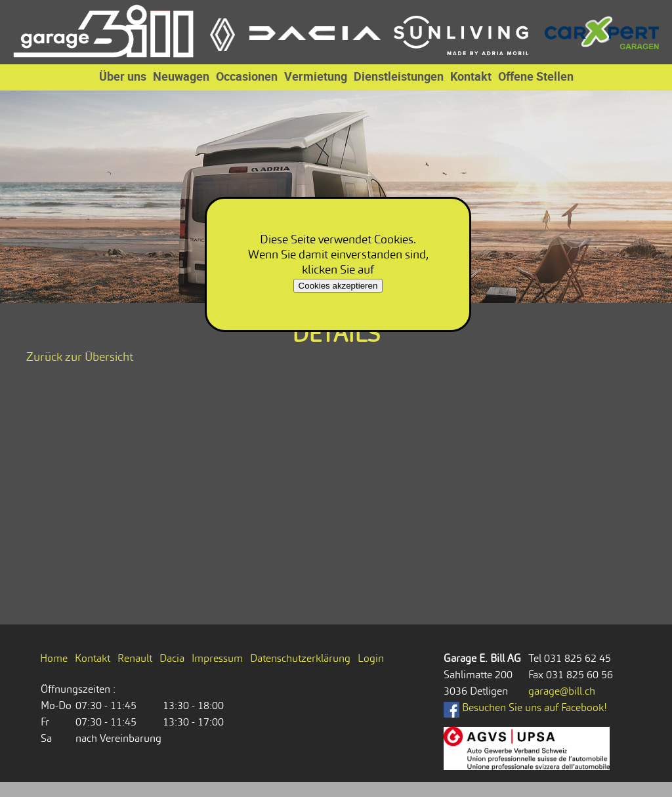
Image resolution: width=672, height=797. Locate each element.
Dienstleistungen (399, 76)
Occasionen (247, 76)
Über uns (123, 76)
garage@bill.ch (562, 691)
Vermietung (316, 76)
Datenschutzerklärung (300, 658)
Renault (135, 658)
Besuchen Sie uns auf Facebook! (525, 707)
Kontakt (471, 76)
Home (54, 658)
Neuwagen (181, 76)
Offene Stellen (536, 76)
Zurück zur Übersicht (80, 357)
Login (371, 658)
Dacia (172, 658)
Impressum (217, 658)
